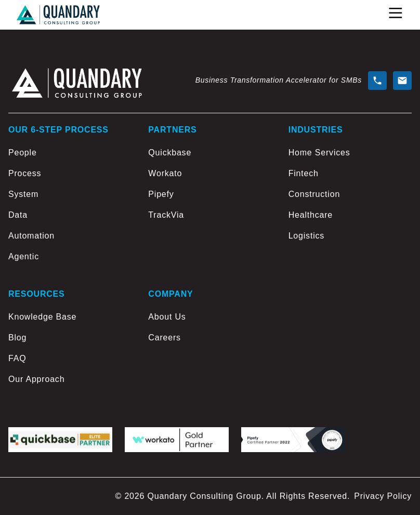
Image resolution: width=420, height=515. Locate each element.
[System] (70, 194)
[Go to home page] (58, 15)
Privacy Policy (383, 496)
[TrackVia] (210, 215)
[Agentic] (70, 257)
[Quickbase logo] (60, 440)
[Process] (70, 174)
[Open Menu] (396, 13)
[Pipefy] (210, 194)
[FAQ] (70, 359)
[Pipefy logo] (293, 440)
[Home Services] (350, 153)
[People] (70, 153)
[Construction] (350, 194)
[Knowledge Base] (70, 317)
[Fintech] (350, 174)
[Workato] (210, 174)
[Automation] (70, 236)
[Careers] (210, 338)
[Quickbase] (210, 153)
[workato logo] (177, 440)
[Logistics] (350, 236)
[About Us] (210, 317)
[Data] (70, 215)
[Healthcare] (350, 215)
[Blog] (70, 338)
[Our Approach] (70, 379)
